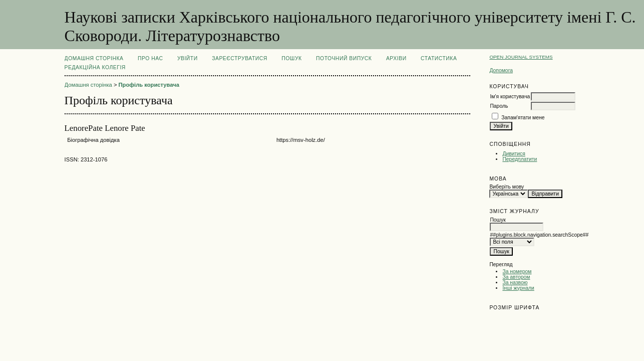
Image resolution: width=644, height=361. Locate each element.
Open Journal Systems (521, 57)
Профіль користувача (149, 85)
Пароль (499, 106)
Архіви (396, 58)
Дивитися (514, 154)
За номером (517, 272)
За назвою (515, 283)
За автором (516, 277)
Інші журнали (518, 288)
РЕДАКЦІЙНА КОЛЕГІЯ (95, 67)
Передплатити (520, 159)
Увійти (188, 58)
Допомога (501, 70)
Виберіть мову (507, 187)
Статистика (439, 58)
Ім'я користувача (510, 97)
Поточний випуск (344, 58)
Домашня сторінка (94, 58)
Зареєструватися (240, 58)
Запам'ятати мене (523, 118)
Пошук (291, 58)
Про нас (150, 58)
